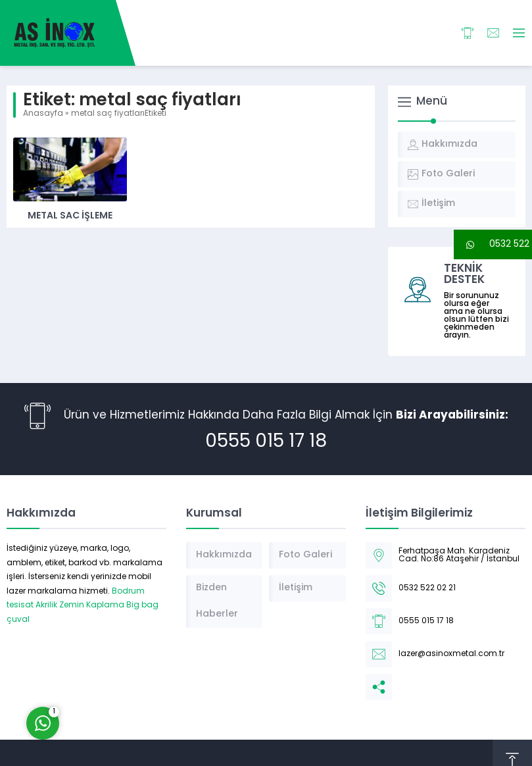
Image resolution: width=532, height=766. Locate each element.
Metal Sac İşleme (70, 216)
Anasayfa (43, 114)
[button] (493, 244)
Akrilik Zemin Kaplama (80, 605)
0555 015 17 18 (266, 442)
